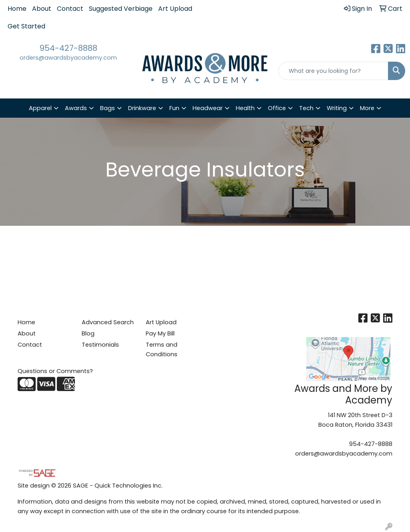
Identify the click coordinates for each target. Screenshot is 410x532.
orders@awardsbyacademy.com (68, 58)
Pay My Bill (160, 333)
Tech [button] (306, 108)
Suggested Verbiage (121, 9)
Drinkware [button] (142, 108)
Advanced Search (108, 322)
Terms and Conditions (162, 349)
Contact (70, 9)
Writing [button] (337, 108)
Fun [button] (174, 108)
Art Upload (175, 9)
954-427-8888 (68, 48)
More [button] (367, 108)
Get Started (26, 26)
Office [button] (277, 108)
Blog (88, 333)
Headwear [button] (208, 108)
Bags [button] (108, 108)
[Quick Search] (333, 71)
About (42, 9)
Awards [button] (76, 108)
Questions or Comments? (55, 371)
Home (17, 9)
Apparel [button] (40, 108)
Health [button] (245, 108)
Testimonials (100, 345)
